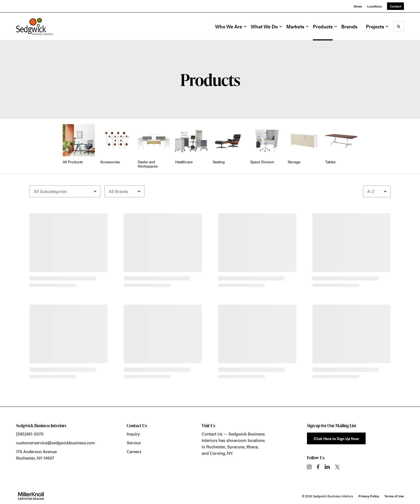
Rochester (216, 447)
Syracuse (236, 447)
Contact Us (212, 434)
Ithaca (252, 447)
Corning (217, 453)
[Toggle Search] (399, 26)
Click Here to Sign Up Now (336, 438)
